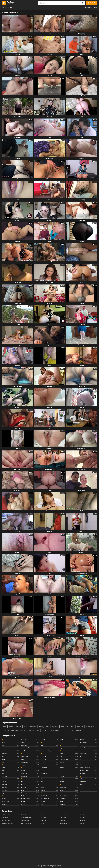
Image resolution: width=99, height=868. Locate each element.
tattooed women (82, 656)
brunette (49, 511)
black (82, 428)
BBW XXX (43, 820)
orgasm (17, 241)
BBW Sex (63, 820)
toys (49, 656)
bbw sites (82, 818)
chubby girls (82, 345)
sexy (82, 54)
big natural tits (82, 179)
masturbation (82, 449)
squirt (82, 615)
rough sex (82, 594)
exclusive (82, 635)
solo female (82, 96)
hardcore (82, 220)
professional (82, 469)
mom (49, 241)
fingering (82, 200)
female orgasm (49, 469)
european (49, 428)
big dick (17, 449)
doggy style (17, 428)
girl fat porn (83, 820)
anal (49, 200)
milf (49, 573)
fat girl (17, 324)
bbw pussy (82, 34)
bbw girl (49, 220)
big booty (17, 117)
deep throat (49, 158)
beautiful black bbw (66, 815)
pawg (49, 137)
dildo (82, 698)
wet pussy (49, 449)
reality (82, 407)
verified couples (49, 698)
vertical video (49, 615)
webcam (17, 552)
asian (49, 34)
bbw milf (49, 75)
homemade (17, 283)
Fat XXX (23, 815)
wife (17, 262)
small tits (49, 677)
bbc (82, 137)
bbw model (44, 815)
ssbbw (17, 220)
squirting (82, 386)
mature (49, 54)
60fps (49, 324)
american (17, 490)
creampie (17, 698)
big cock (17, 594)
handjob (49, 262)
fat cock (17, 573)
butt (82, 283)
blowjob (17, 511)
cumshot (49, 303)
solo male (17, 656)
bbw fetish (5, 818)
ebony (82, 303)
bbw (17, 34)
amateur (17, 407)
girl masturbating (49, 386)
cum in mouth (17, 386)
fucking (17, 345)
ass (49, 96)
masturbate (17, 718)
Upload (91, 3)
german (49, 532)
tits (82, 117)
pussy (82, 366)
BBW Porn (63, 818)
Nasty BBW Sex (26, 820)
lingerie (82, 532)
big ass (17, 75)
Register (88, 8)
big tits (49, 117)
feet (49, 594)
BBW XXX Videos (26, 823)
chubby (17, 158)
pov (49, 345)
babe (17, 615)
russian (49, 490)
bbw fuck (49, 179)
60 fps (17, 179)
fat (82, 75)
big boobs (49, 283)
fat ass (82, 241)
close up (82, 262)
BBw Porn (44, 818)
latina (49, 366)
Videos (11, 8)
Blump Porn (44, 823)
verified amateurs (82, 573)
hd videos (82, 324)
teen (17, 200)
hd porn (17, 532)
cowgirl (82, 552)
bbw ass (17, 54)
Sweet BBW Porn (65, 823)
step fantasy (49, 635)
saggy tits (17, 137)
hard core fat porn (7, 823)
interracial (82, 490)
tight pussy (82, 677)
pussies (49, 407)
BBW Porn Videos (7, 815)
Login (95, 8)
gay (49, 552)
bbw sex (82, 158)
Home (4, 8)
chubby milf (17, 96)
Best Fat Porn (6, 820)
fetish (17, 635)
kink (82, 511)
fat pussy (17, 469)
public (17, 677)
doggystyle (17, 303)
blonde (17, 366)
